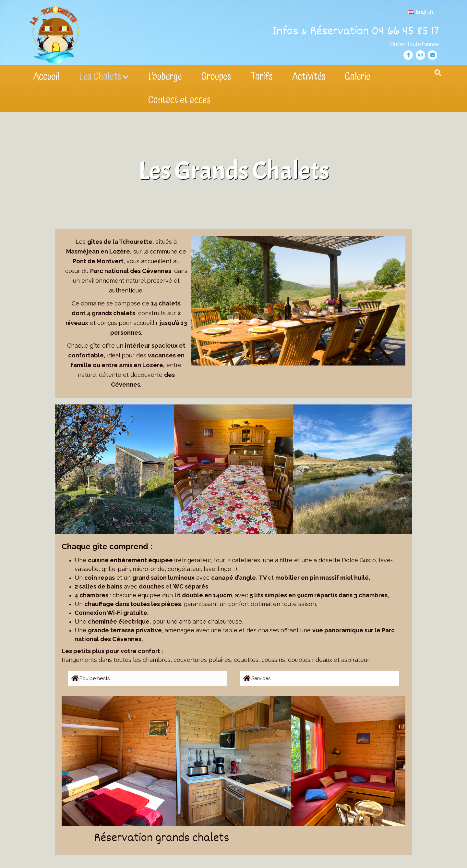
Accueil (46, 77)
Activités (309, 77)
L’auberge (165, 77)
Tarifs (261, 77)
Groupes (216, 77)
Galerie (358, 77)
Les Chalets (100, 77)
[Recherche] (438, 73)
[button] (148, 678)
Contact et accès (179, 100)
